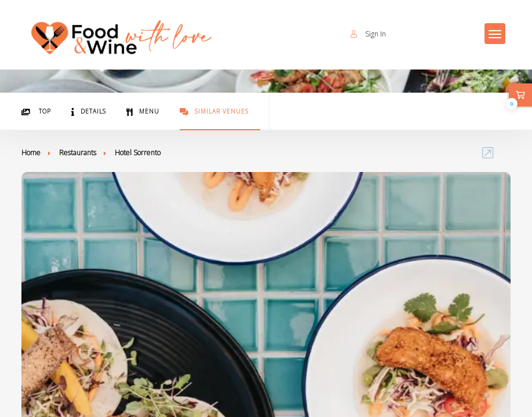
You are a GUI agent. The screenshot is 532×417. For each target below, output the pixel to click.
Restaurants (78, 153)
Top (36, 111)
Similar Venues (214, 111)
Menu (143, 111)
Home (31, 153)
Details (89, 111)
